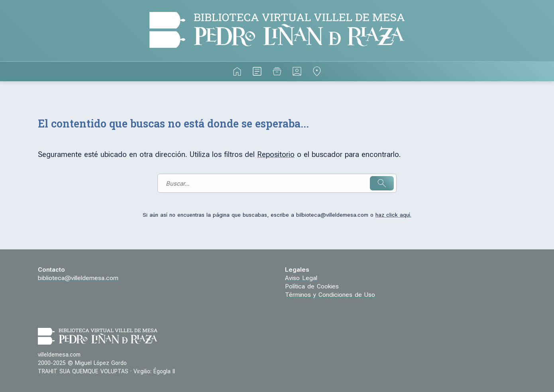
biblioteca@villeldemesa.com (78, 278)
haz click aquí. (393, 215)
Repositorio (276, 155)
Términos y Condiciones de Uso (330, 295)
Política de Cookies (312, 286)
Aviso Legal (301, 278)
